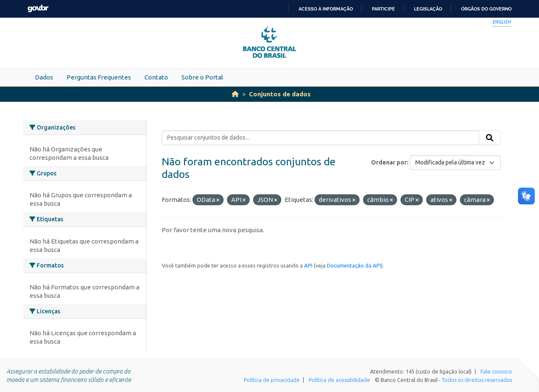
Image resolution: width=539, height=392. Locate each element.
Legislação (428, 9)
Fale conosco (496, 371)
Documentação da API (354, 265)
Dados (44, 77)
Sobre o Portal (202, 77)
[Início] (235, 94)
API (308, 265)
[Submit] (490, 138)
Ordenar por (389, 162)
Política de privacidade (272, 380)
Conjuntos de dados (280, 94)
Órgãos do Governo (486, 9)
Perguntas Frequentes (99, 77)
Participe (383, 9)
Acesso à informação (326, 9)
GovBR (38, 9)
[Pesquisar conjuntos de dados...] (321, 138)
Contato (156, 77)
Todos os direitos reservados (477, 380)
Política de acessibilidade (339, 380)
